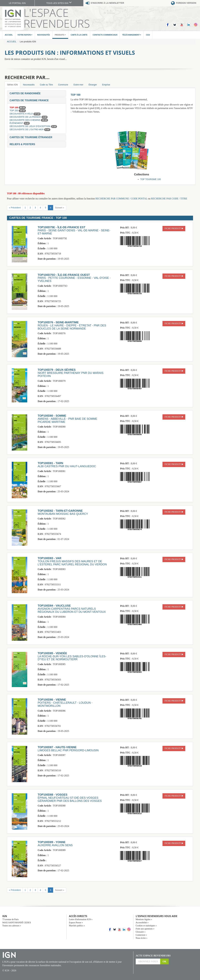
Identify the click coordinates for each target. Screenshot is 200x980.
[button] (25, 93)
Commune (63, 85)
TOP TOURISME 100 (151, 179)
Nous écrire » (142, 938)
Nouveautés (44, 35)
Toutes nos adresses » (12, 926)
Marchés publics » (77, 926)
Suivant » (59, 208)
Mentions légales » (144, 919)
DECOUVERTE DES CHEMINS (25, 120)
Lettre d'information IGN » (81, 919)
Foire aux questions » (145, 929)
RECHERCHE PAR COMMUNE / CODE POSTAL (121, 199)
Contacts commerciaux (105, 35)
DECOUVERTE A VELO (22, 114)
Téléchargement (132, 35)
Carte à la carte (79, 35)
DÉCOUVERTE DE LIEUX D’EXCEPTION (30, 126)
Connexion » (141, 935)
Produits (60, 35)
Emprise (106, 85)
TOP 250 (14, 111)
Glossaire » (141, 932)
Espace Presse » (76, 923)
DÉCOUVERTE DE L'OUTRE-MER (27, 129)
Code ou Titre (46, 85)
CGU (148, 35)
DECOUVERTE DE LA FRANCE (26, 117)
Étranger (93, 85)
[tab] (37, 94)
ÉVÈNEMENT (17, 123)
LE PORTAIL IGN (17, 3)
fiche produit (174, 228)
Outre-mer (78, 85)
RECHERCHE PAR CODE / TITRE (169, 199)
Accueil (9, 35)
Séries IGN (12, 85)
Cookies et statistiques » (146, 926)
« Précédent (15, 208)
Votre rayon (25, 35)
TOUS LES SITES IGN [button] (59, 3)
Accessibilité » (142, 923)
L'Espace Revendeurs (57, 18)
